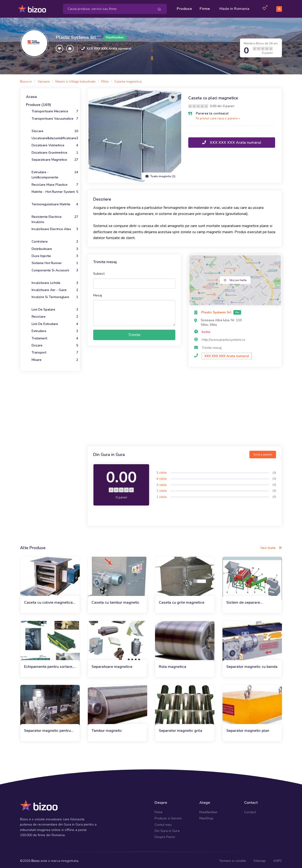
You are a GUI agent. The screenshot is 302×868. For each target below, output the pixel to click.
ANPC (278, 859)
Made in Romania (234, 8)
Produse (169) (38, 103)
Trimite (134, 333)
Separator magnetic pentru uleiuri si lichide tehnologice (48, 729)
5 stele (162, 470)
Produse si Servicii (168, 816)
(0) (274, 470)
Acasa (31, 95)
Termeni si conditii (232, 859)
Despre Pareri (165, 835)
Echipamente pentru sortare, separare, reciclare (49, 664)
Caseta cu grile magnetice (182, 600)
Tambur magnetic (107, 729)
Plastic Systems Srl (76, 35)
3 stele (162, 482)
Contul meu (163, 822)
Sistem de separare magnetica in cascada (245, 600)
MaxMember (208, 810)
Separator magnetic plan (248, 729)
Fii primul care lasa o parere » (218, 116)
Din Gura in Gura (167, 829)
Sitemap (260, 859)
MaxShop (206, 816)
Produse (184, 8)
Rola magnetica (172, 664)
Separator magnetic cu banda (252, 664)
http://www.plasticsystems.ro (224, 338)
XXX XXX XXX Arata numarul (109, 46)
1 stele (162, 495)
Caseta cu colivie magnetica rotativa (48, 600)
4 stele (162, 477)
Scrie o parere (263, 452)
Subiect (99, 272)
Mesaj (98, 293)
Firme (205, 8)
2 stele (162, 489)
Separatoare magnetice (112, 664)
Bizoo (36, 859)
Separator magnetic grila (180, 729)
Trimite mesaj (212, 346)
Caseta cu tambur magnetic (115, 600)
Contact (250, 810)
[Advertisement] (185, 405)
